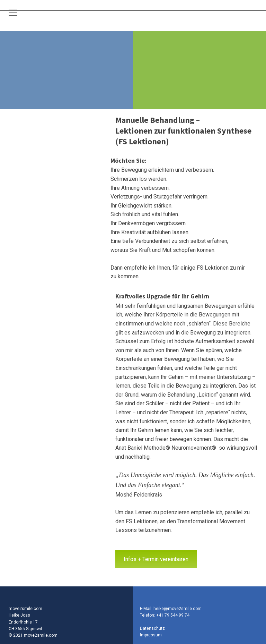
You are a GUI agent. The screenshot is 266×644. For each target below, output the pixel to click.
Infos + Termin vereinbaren (156, 559)
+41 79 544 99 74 (173, 615)
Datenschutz (152, 628)
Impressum (151, 635)
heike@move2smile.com (178, 609)
